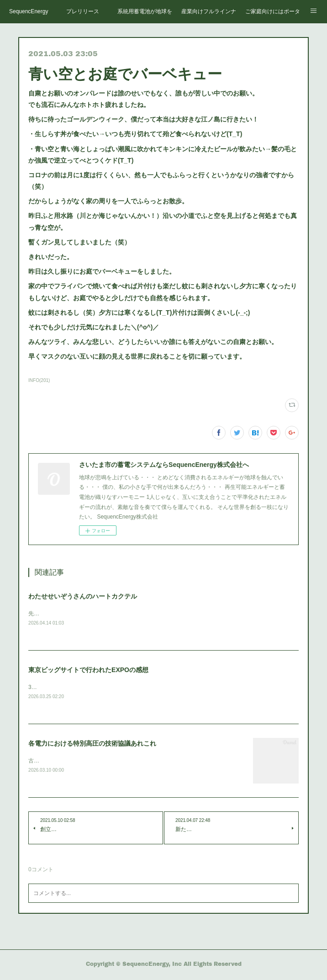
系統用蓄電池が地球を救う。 (145, 11)
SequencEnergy (29, 11)
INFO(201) (39, 380)
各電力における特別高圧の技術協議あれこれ (92, 745)
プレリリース (83, 11)
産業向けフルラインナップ (209, 11)
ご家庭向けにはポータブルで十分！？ (273, 11)
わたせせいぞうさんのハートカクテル (83, 596)
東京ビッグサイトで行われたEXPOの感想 (88, 670)
